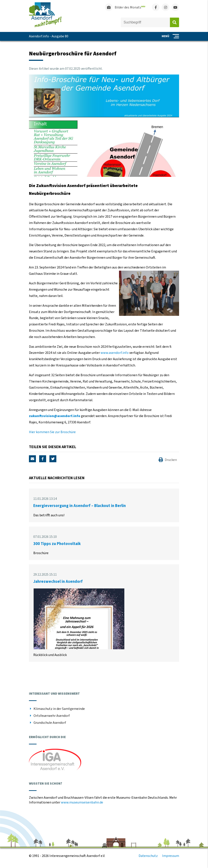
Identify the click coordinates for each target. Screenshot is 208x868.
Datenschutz (148, 856)
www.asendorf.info (115, 353)
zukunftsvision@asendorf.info (55, 416)
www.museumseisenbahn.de (82, 802)
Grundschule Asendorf (50, 723)
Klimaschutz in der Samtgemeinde (59, 709)
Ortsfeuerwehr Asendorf (52, 716)
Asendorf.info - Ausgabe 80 (49, 36)
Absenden (174, 22)
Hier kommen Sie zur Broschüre (52, 432)
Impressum (171, 856)
